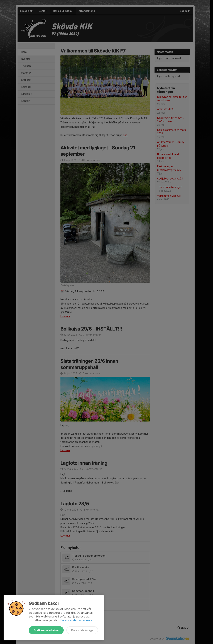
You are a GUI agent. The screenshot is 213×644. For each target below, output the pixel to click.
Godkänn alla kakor (46, 630)
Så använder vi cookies (76, 620)
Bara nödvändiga (82, 630)
